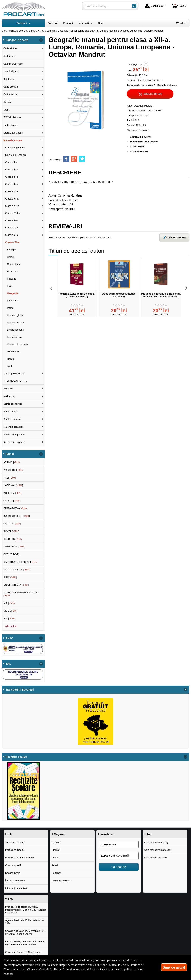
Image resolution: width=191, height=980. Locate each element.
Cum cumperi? (13, 865)
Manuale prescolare (16, 155)
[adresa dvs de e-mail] (119, 856)
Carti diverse (10, 94)
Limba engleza (15, 315)
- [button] (41, 40)
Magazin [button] (59, 834)
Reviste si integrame (14, 442)
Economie (12, 271)
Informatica (13, 301)
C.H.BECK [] (13, 539)
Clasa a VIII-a (13, 213)
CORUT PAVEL (12, 554)
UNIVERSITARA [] (16, 585)
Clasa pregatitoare (15, 148)
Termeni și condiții (15, 842)
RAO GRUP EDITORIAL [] (20, 562)
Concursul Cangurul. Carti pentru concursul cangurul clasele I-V (23, 954)
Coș (177, 6)
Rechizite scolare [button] (17, 757)
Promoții (56, 850)
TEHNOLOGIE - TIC (16, 381)
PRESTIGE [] (13, 470)
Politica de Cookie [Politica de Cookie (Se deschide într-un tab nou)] (118, 965)
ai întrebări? (137, 147)
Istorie (10, 308)
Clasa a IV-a (12, 184)
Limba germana (15, 330)
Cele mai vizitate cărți (156, 858)
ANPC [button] (9, 638)
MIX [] (9, 603)
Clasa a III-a (12, 177)
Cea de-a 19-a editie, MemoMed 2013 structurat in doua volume (26, 932)
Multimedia (9, 396)
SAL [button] (8, 664)
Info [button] (10, 834)
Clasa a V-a (11, 191)
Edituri (55, 858)
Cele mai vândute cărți (156, 842)
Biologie (11, 250)
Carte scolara (11, 87)
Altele (10, 366)
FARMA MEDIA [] (15, 508)
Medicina (8, 388)
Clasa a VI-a (12, 199)
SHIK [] (10, 577)
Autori (55, 865)
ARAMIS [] (12, 462)
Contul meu (154, 6)
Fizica (10, 286)
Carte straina (10, 48)
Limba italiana (15, 337)
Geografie (144, 130)
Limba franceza (15, 322)
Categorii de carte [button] (17, 40)
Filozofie (12, 279)
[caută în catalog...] (106, 6)
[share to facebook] (66, 159)
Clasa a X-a (12, 228)
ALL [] (9, 618)
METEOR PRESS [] (17, 570)
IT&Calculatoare (12, 117)
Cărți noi (56, 842)
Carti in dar (9, 56)
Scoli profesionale (15, 374)
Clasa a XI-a (12, 235)
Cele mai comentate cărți (158, 850)
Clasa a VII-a (12, 206)
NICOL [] (10, 611)
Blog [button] (11, 899)
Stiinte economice (13, 404)
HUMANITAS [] (14, 547)
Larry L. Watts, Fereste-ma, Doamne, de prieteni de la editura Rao (25, 943)
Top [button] (149, 834)
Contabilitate (14, 264)
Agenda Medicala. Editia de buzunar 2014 (25, 922)
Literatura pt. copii (13, 133)
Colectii (7, 102)
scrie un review (139, 151)
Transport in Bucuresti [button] (20, 690)
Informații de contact (16, 888)
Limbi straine (10, 125)
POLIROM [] (13, 493)
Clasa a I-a (11, 162)
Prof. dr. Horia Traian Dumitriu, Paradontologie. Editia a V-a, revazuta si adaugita (26, 910)
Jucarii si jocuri (11, 71)
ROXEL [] (11, 531)
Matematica (13, 352)
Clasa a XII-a (12, 242)
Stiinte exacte (11, 411)
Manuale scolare (13, 140)
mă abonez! (119, 867)
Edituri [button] (10, 454)
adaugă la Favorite (141, 137)
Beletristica (9, 79)
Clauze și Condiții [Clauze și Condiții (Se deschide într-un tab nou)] (38, 969)
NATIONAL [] (13, 485)
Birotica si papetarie (14, 434)
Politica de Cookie (15, 850)
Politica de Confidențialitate (20, 858)
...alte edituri (10, 626)
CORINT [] (12, 501)
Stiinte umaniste (12, 419)
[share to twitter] (82, 159)
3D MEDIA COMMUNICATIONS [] (21, 594)
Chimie (11, 257)
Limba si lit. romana (18, 344)
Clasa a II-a (11, 170)
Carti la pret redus (13, 64)
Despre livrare (13, 873)
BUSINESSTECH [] (17, 516)
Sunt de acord (174, 967)
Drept (6, 110)
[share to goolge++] (74, 159)
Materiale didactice (13, 427)
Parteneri (56, 873)
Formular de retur (61, 881)
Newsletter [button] (107, 834)
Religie (11, 359)
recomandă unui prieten (144, 142)
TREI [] (10, 478)
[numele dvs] (119, 844)
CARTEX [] (12, 524)
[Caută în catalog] (134, 6)
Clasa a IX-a (12, 220)
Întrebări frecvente (15, 881)
